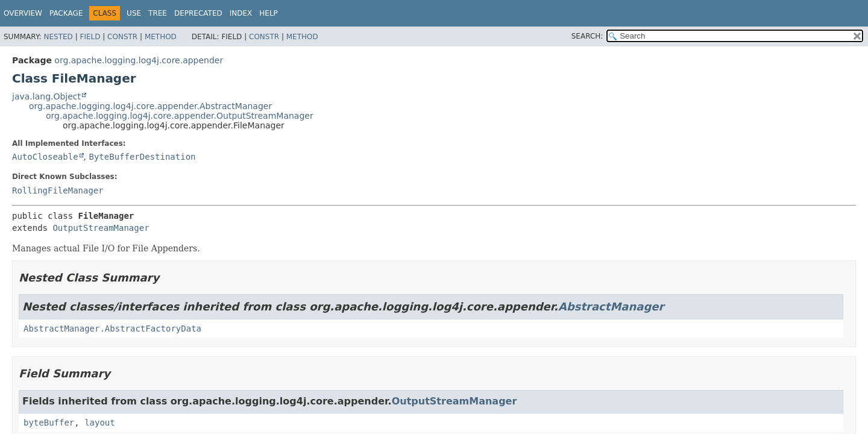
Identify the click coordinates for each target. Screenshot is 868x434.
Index (241, 13)
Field (90, 37)
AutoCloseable (45, 157)
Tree (158, 13)
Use (134, 13)
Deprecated (198, 13)
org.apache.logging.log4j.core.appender (139, 60)
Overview (23, 13)
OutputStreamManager (101, 228)
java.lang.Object (46, 96)
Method (161, 37)
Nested (58, 37)
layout (100, 423)
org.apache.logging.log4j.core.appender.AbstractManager (150, 106)
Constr (122, 37)
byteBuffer (49, 423)
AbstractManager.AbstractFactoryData (112, 329)
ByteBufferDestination (142, 157)
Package (66, 13)
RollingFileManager (58, 190)
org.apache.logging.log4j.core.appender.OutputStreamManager (180, 116)
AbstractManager (611, 307)
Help (269, 13)
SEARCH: (587, 36)
